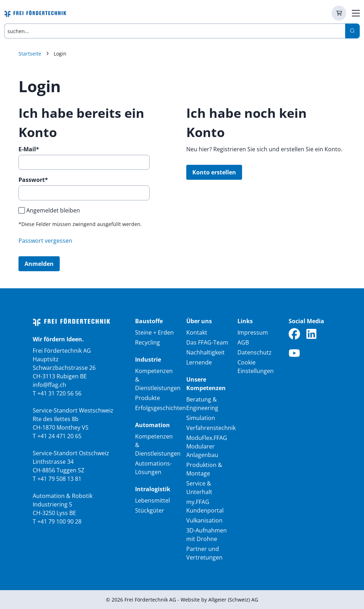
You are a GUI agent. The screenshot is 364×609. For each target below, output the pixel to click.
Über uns (199, 321)
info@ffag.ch (49, 385)
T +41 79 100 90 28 (57, 521)
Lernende (199, 362)
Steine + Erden (154, 332)
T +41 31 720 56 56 (57, 393)
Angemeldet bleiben (53, 210)
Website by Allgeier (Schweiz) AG (219, 600)
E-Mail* (29, 149)
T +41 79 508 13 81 (57, 479)
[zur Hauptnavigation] (356, 13)
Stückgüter (150, 510)
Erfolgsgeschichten (160, 408)
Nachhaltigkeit (205, 352)
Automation (152, 425)
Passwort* (33, 180)
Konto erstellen (214, 172)
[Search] (352, 31)
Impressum (253, 332)
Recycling (148, 342)
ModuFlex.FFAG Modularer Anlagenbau (207, 446)
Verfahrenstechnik (211, 428)
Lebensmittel (152, 500)
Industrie (148, 359)
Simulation (201, 418)
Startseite (30, 54)
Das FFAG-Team (207, 342)
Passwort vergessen (45, 241)
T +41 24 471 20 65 (57, 436)
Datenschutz (255, 352)
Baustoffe (149, 321)
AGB (243, 342)
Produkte (148, 398)
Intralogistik (153, 489)
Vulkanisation (204, 520)
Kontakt (197, 332)
